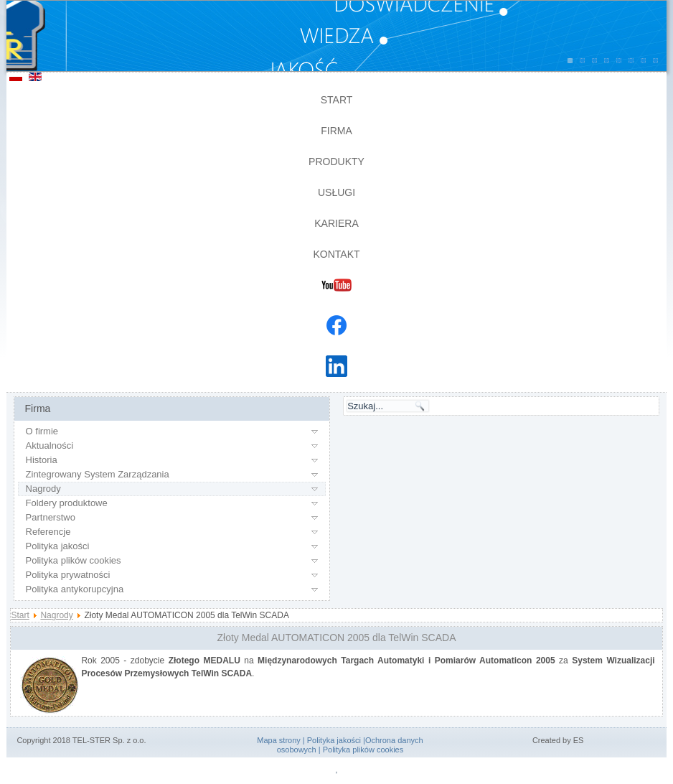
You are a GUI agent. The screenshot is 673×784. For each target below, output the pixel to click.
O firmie (42, 431)
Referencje (48, 532)
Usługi (336, 192)
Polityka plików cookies (74, 560)
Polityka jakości (58, 546)
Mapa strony (279, 740)
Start (337, 100)
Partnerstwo (51, 517)
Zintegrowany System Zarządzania (98, 474)
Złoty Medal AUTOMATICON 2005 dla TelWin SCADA (337, 638)
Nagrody (43, 489)
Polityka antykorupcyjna (75, 589)
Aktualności (50, 445)
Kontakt (336, 254)
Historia (42, 460)
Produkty (336, 162)
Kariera (336, 223)
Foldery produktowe (67, 503)
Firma (336, 131)
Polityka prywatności (68, 575)
